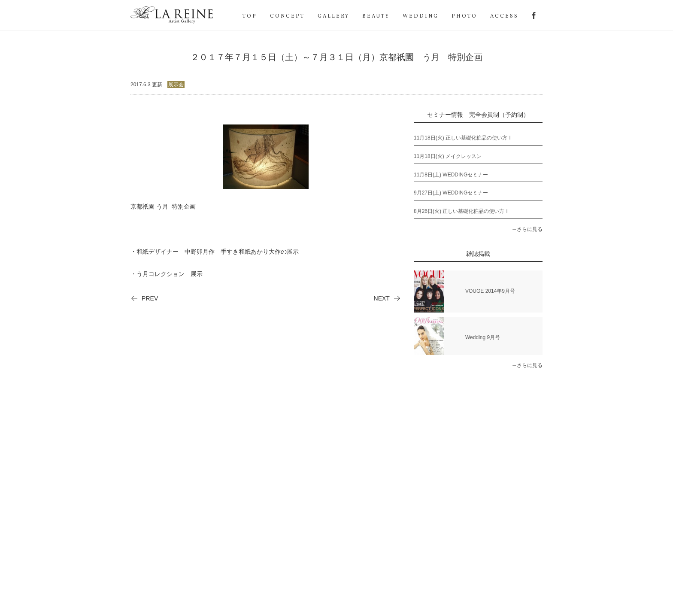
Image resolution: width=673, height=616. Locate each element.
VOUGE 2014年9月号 (490, 291)
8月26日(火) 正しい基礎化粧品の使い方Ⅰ (462, 211)
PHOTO (464, 16)
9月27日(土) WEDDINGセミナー (451, 193)
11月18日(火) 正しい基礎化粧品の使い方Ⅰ (463, 138)
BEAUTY (376, 16)
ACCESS (504, 16)
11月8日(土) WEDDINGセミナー (451, 175)
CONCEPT (287, 16)
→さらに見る (527, 229)
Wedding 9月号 (483, 337)
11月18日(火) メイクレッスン (448, 156)
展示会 (176, 85)
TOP (250, 16)
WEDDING (421, 16)
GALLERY (333, 16)
